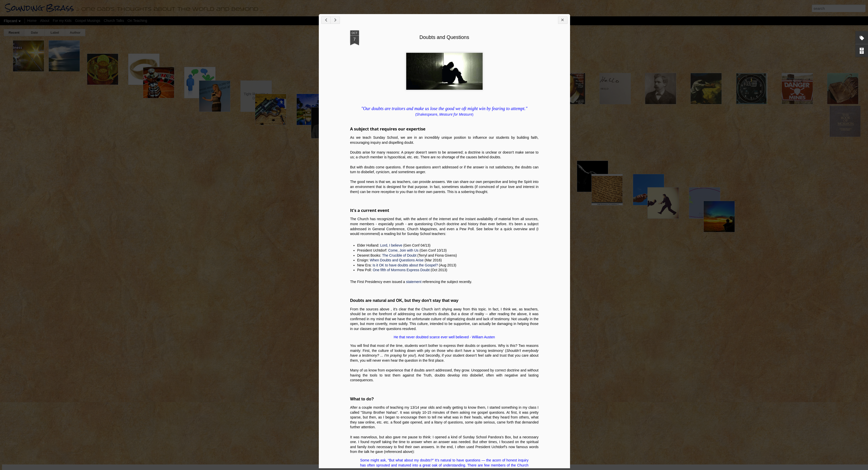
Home (32, 21)
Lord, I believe (620, 343)
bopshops (440, 467)
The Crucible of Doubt (628, 353)
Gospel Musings (88, 21)
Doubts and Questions (673, 135)
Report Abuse (482, 467)
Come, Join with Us (632, 348)
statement (643, 380)
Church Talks (114, 21)
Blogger (468, 467)
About (45, 21)
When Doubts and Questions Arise (626, 358)
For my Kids (62, 21)
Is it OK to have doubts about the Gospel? (634, 363)
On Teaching (137, 21)
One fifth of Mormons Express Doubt (630, 368)
